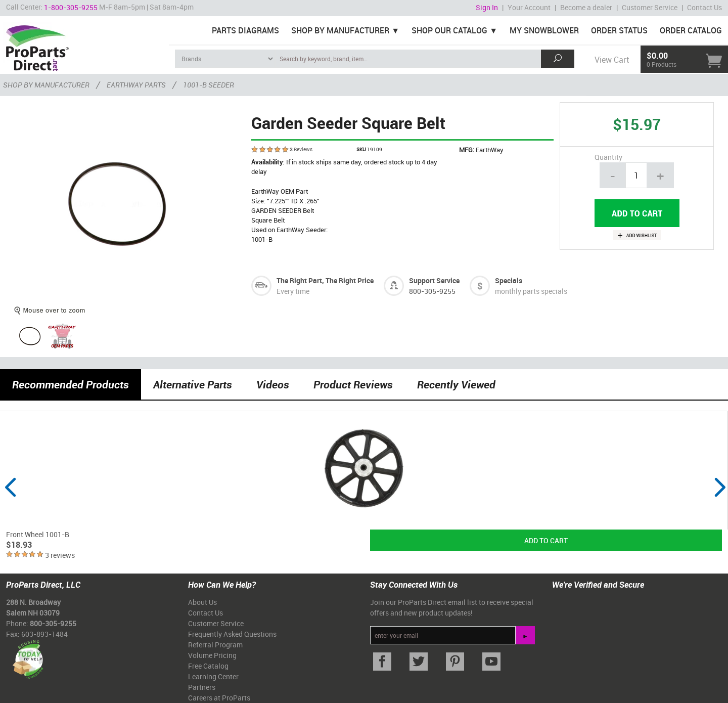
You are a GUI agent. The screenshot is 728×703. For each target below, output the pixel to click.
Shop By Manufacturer (340, 30)
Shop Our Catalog (449, 30)
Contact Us (704, 7)
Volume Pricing (212, 655)
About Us (202, 602)
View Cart (612, 60)
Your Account (529, 7)
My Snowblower (544, 30)
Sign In (487, 7)
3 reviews (60, 555)
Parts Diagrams (245, 30)
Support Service (434, 280)
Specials (509, 280)
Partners (202, 687)
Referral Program (215, 645)
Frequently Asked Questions (232, 634)
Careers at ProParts (219, 698)
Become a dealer (586, 7)
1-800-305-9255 (71, 7)
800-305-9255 (432, 291)
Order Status (619, 30)
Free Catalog (208, 666)
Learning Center (213, 676)
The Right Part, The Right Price (325, 280)
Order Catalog (691, 30)
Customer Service (650, 7)
